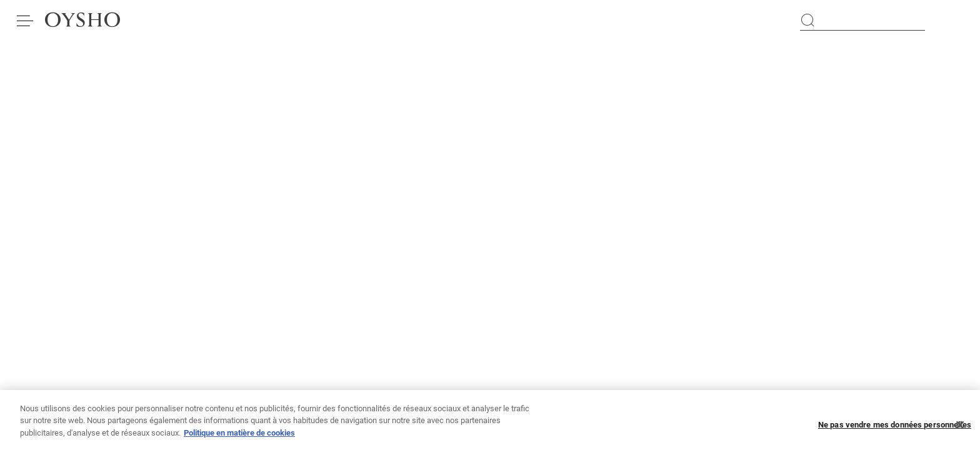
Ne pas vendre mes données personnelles (895, 429)
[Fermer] (960, 429)
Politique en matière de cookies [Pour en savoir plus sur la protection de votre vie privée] (239, 437)
